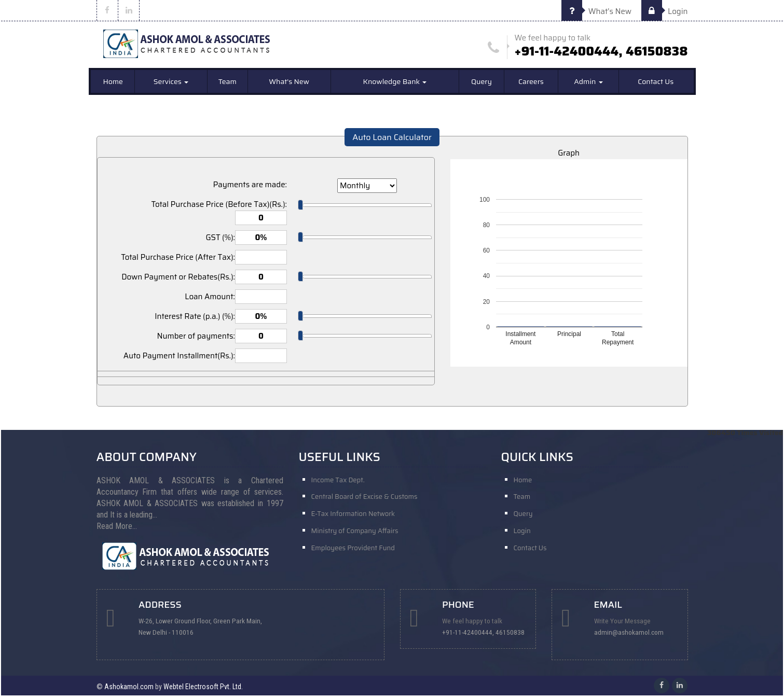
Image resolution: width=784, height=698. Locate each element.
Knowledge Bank (395, 84)
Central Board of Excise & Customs (365, 500)
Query (482, 84)
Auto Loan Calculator (392, 140)
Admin (588, 84)
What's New (596, 11)
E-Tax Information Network (353, 518)
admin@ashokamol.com (631, 635)
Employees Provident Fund (353, 555)
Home (113, 84)
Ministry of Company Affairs (355, 536)
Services (171, 84)
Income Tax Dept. (338, 482)
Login (665, 11)
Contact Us (656, 84)
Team (228, 84)
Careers (531, 84)
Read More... (117, 528)
